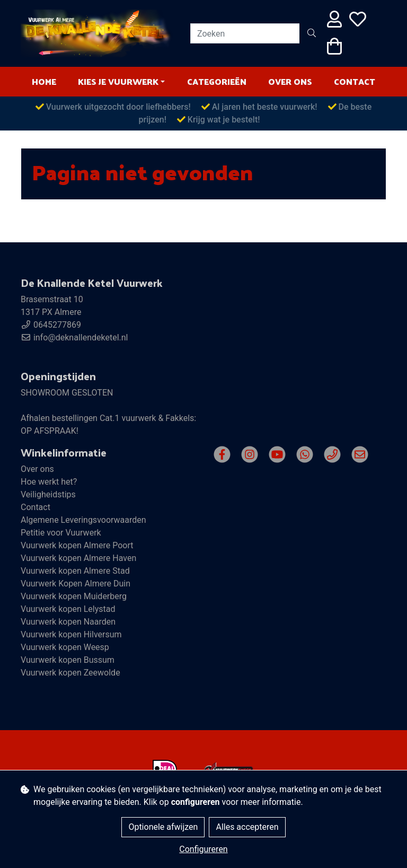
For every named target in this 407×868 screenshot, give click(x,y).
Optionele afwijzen (163, 827)
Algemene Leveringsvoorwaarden (83, 520)
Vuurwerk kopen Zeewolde (70, 673)
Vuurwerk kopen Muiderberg (74, 596)
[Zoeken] (245, 33)
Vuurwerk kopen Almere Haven (78, 558)
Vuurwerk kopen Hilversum (71, 634)
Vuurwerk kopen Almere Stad (75, 571)
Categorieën (217, 81)
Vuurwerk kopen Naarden (68, 622)
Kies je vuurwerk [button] (118, 81)
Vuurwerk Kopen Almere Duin (76, 584)
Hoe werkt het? (49, 482)
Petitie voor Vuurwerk (61, 533)
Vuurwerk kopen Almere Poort (77, 545)
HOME (44, 81)
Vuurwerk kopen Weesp (65, 647)
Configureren (203, 849)
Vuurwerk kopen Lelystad (68, 609)
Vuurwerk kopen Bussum (68, 660)
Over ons (290, 81)
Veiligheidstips (48, 494)
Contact (355, 81)
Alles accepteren (247, 827)
